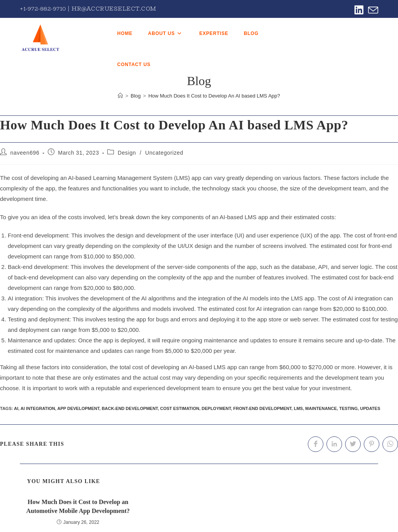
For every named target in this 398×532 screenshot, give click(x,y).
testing (349, 408)
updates (370, 408)
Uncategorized (164, 153)
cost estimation (180, 408)
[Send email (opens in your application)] (372, 10)
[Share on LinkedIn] (334, 444)
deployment (216, 408)
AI (16, 408)
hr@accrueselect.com (114, 9)
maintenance (321, 408)
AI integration (38, 408)
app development (79, 408)
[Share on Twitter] (353, 444)
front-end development (262, 408)
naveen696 (25, 153)
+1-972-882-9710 (43, 9)
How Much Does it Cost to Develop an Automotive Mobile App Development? (78, 506)
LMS (298, 408)
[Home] (120, 96)
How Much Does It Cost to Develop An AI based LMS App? (214, 96)
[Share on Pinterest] (372, 444)
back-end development (130, 408)
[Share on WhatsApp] (390, 444)
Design (127, 153)
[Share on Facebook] (316, 444)
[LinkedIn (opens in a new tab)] (359, 10)
